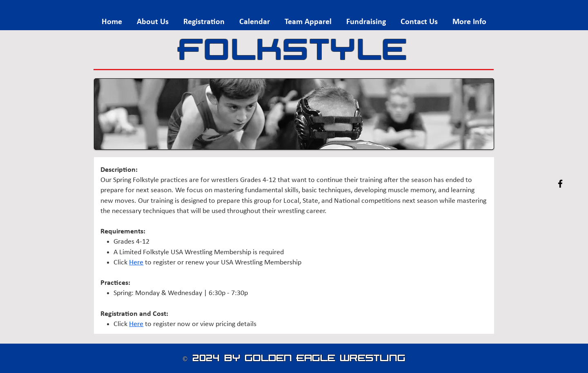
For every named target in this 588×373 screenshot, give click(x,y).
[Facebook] (560, 184)
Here (136, 263)
